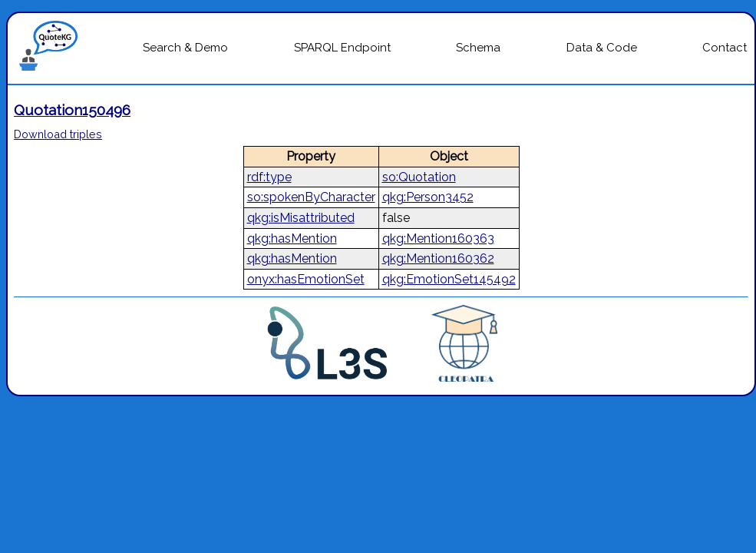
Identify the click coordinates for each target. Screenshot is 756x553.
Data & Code (602, 48)
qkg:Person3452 (428, 197)
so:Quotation (419, 177)
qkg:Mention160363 (438, 238)
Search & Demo (185, 48)
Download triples (58, 134)
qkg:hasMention (292, 238)
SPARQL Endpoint (342, 48)
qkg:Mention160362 (438, 258)
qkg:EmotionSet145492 (449, 279)
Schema (478, 48)
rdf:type (269, 177)
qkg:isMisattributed (301, 218)
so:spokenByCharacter (311, 197)
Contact (725, 48)
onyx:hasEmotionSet (306, 279)
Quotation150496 (72, 110)
